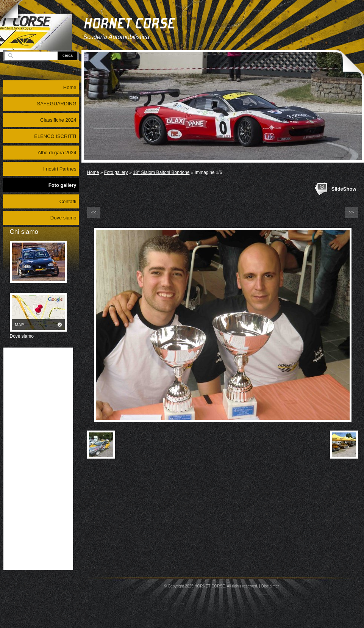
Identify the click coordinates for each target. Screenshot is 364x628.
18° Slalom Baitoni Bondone (161, 172)
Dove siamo (63, 218)
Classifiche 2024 (58, 120)
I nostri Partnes (60, 169)
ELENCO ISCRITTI (55, 136)
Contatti (68, 201)
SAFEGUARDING (56, 104)
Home (93, 172)
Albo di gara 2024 (57, 153)
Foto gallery (116, 172)
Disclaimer (270, 586)
